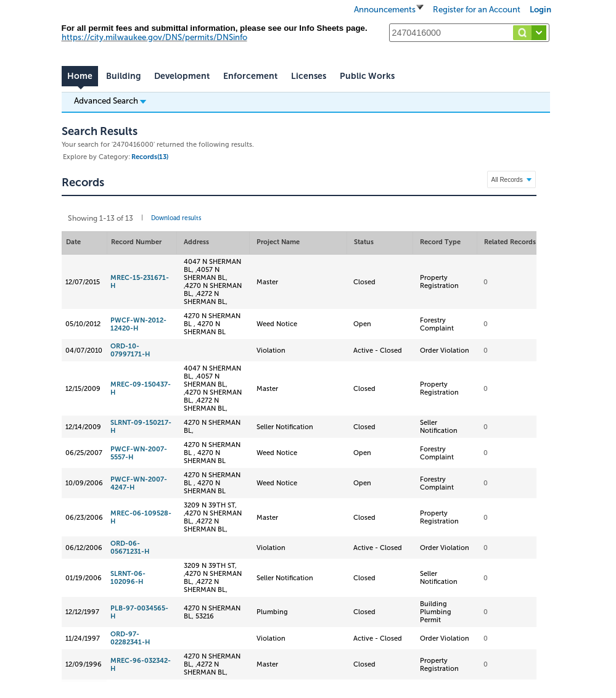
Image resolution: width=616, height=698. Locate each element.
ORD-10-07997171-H (130, 350)
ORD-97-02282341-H (130, 638)
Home (80, 76)
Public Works (367, 76)
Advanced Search (110, 101)
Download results (176, 218)
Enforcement (250, 76)
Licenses (309, 76)
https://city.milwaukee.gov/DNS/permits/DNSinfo (154, 37)
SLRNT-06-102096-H (128, 578)
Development (182, 76)
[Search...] (469, 33)
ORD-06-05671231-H (130, 548)
